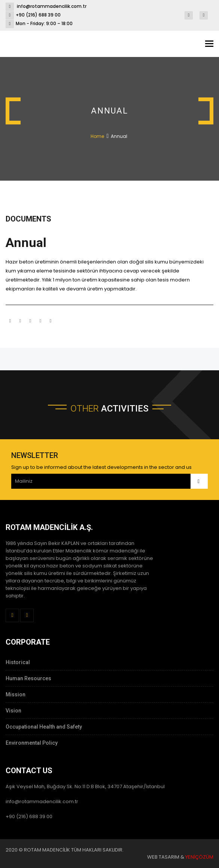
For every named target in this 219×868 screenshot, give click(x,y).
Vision (13, 711)
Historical (18, 662)
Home (97, 136)
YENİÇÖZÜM (199, 857)
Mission (16, 694)
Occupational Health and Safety (44, 727)
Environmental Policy (32, 743)
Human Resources (28, 678)
